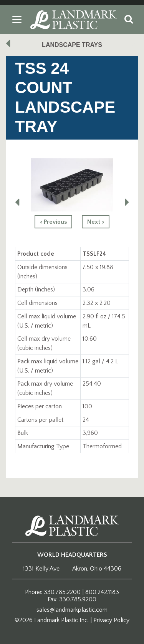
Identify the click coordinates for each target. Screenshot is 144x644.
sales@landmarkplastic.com (72, 610)
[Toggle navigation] (17, 20)
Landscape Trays (72, 45)
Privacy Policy (111, 620)
